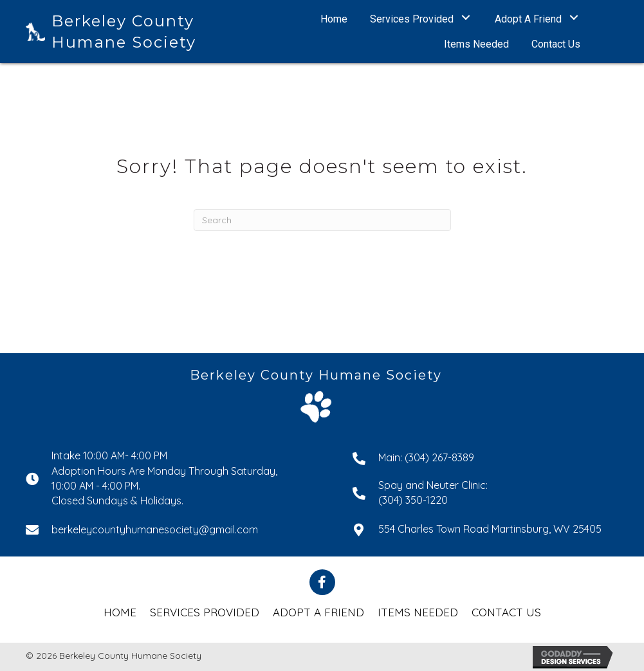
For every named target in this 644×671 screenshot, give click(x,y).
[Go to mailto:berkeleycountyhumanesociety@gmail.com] (176, 529)
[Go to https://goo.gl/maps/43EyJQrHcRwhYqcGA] (485, 529)
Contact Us (506, 612)
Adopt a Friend (318, 612)
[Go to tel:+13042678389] (485, 457)
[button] (466, 18)
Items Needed (418, 612)
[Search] (322, 220)
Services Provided (205, 612)
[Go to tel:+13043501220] (485, 493)
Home (120, 612)
